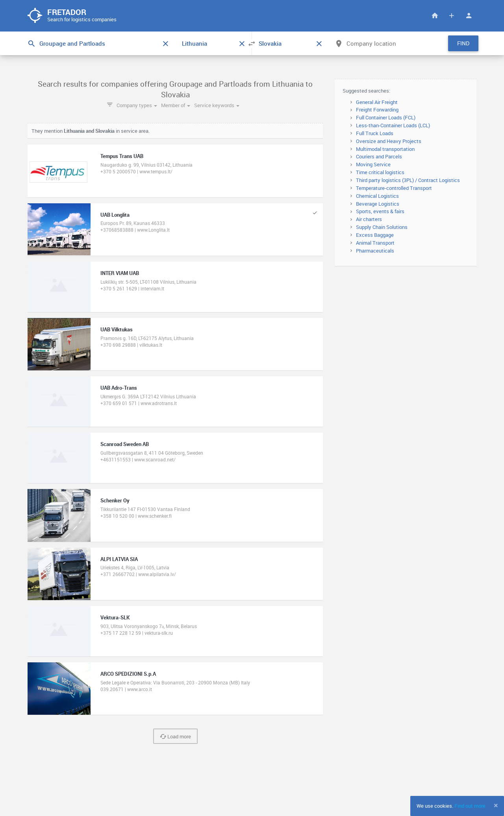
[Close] (496, 805)
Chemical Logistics (377, 196)
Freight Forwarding (377, 110)
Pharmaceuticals (375, 251)
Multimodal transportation (385, 149)
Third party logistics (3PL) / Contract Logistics (408, 180)
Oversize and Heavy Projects (389, 141)
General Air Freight (377, 102)
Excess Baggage (375, 235)
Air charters (369, 219)
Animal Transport (375, 243)
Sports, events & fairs (380, 211)
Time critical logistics (380, 172)
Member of (176, 105)
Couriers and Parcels (379, 156)
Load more (175, 736)
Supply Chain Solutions (382, 227)
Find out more (470, 806)
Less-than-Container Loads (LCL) (393, 125)
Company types (137, 105)
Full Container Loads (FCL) (386, 117)
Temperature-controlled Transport (394, 188)
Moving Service (373, 164)
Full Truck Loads (375, 133)
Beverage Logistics (378, 204)
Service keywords (217, 105)
